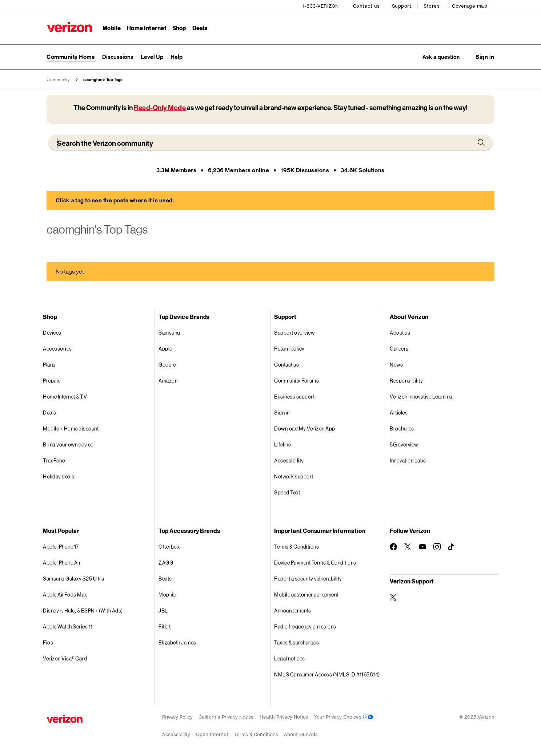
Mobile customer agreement (306, 595)
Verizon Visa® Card (65, 659)
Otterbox (169, 547)
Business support (294, 397)
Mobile (111, 27)
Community (58, 80)
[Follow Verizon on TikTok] (452, 547)
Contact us (367, 6)
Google (167, 365)
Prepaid (52, 381)
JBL (163, 611)
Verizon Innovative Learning (421, 397)
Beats (165, 579)
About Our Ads (301, 735)
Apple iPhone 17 (61, 547)
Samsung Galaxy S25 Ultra (73, 579)
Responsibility (406, 381)
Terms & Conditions (296, 547)
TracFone (54, 461)
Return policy (289, 349)
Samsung (169, 333)
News (396, 365)
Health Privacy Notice (284, 717)
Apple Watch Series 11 (68, 627)
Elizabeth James (177, 643)
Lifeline (282, 445)
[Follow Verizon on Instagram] (437, 547)
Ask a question (439, 57)
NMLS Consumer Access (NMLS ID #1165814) (327, 675)
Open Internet (212, 735)
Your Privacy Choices (344, 717)
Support (402, 6)
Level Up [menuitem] (152, 57)
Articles (399, 413)
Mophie (167, 595)
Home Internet (147, 27)
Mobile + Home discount (71, 429)
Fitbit (165, 627)
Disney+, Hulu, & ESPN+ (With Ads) (83, 611)
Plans (49, 365)
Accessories (57, 349)
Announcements (293, 611)
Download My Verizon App (305, 429)
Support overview (294, 333)
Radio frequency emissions (305, 627)
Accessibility (289, 461)
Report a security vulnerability (308, 579)
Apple (165, 349)
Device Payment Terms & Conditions (315, 563)
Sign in (282, 413)
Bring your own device (68, 445)
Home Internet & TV (65, 397)
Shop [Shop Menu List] (179, 27)
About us (400, 333)
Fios (48, 643)
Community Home (71, 57)
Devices (52, 333)
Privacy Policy (177, 717)
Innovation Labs (408, 461)
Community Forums (296, 381)
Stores (432, 6)
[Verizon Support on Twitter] (393, 598)
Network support (294, 477)
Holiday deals (59, 477)
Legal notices (290, 659)
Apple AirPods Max (65, 595)
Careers (399, 349)
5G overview (404, 445)
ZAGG (166, 563)
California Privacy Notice (226, 717)
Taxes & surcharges (296, 643)
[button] (485, 57)
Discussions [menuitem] (118, 57)
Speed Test (287, 493)
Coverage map (470, 6)
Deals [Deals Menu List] (200, 27)
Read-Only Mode (160, 108)
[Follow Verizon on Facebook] (393, 547)
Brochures (402, 429)
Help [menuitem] (177, 57)
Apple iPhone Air (62, 563)
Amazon (168, 381)
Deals (50, 413)
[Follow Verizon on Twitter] (408, 547)
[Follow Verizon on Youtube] (422, 547)
